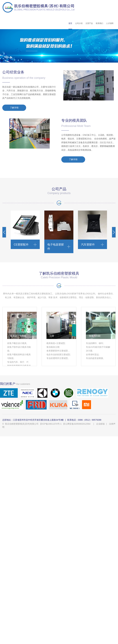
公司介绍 (79, 23)
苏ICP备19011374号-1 (51, 424)
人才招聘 (110, 23)
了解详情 (14, 108)
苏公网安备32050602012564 (77, 424)
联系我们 (100, 23)
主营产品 (89, 23)
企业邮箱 (100, 424)
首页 (70, 23)
